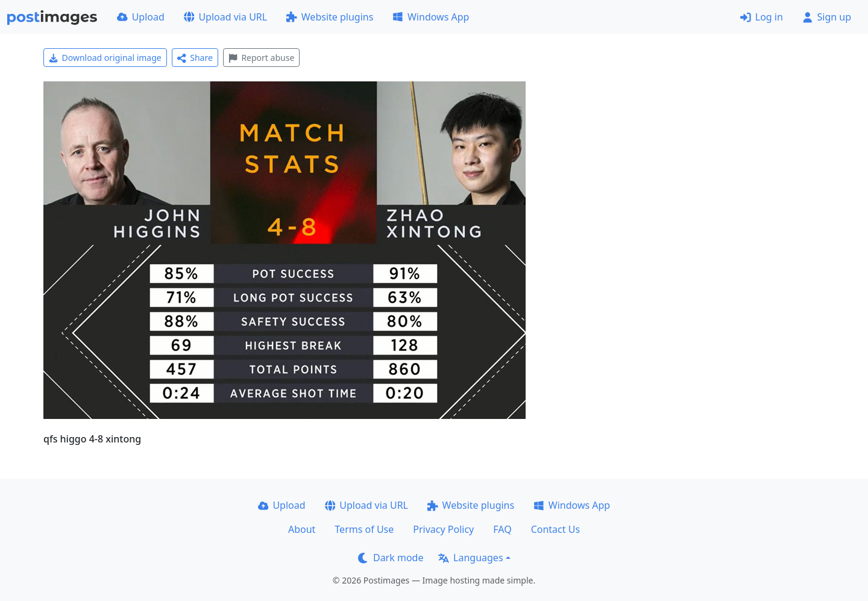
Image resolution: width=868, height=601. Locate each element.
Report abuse (261, 58)
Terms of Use (364, 529)
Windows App (431, 17)
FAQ (502, 529)
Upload (141, 17)
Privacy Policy (443, 529)
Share (195, 58)
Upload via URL (225, 17)
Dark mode (391, 558)
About (302, 529)
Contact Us (555, 529)
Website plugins (330, 17)
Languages (470, 558)
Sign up (827, 17)
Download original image (105, 58)
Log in (762, 17)
